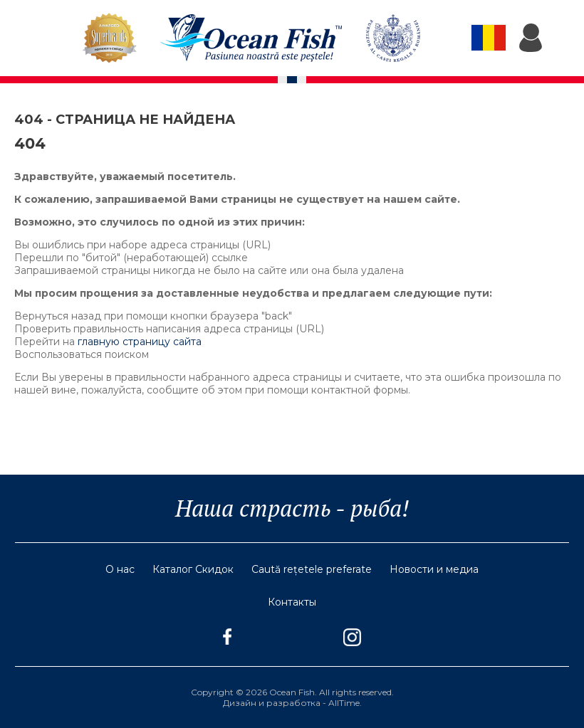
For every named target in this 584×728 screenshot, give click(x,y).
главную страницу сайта (140, 342)
